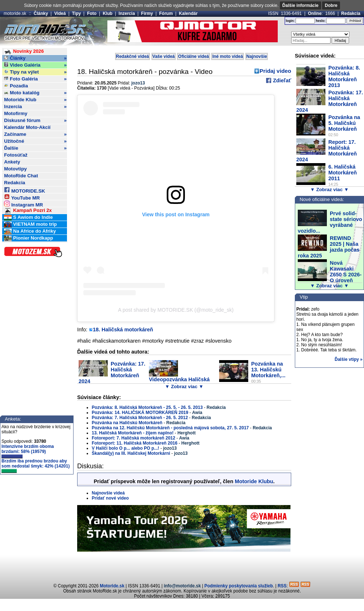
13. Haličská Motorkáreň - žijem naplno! (133, 433)
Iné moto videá (227, 56)
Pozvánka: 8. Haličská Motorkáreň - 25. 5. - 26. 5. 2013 (147, 407)
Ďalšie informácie (300, 5)
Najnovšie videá (108, 493)
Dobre (331, 5)
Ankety (12, 162)
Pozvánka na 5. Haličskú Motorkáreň (344, 123)
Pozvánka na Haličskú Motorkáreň (127, 423)
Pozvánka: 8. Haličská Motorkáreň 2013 (344, 76)
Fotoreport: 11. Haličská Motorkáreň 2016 (134, 443)
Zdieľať (281, 80)
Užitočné (35, 141)
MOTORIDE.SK (24, 190)
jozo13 (138, 83)
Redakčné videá (133, 56)
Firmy (147, 13)
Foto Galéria (35, 79)
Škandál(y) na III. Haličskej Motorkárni (132, 453)
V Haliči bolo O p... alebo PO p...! (125, 448)
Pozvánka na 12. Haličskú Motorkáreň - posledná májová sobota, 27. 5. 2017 (170, 428)
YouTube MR (22, 197)
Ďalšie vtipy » (349, 359)
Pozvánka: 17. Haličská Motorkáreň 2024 (112, 372)
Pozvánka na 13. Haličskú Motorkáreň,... (268, 370)
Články (41, 13)
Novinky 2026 (24, 52)
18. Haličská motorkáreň (123, 330)
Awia (197, 413)
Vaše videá (164, 56)
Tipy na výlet (35, 72)
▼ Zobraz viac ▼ (184, 387)
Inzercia (127, 13)
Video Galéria (35, 65)
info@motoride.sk (182, 586)
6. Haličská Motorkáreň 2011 (343, 173)
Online (315, 13)
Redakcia (351, 13)
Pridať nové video (110, 498)
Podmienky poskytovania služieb (238, 586)
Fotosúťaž (16, 155)
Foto (92, 13)
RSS (282, 586)
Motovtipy (15, 169)
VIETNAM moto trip (30, 224)
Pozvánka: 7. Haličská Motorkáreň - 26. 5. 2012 (140, 418)
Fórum (166, 13)
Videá (60, 13)
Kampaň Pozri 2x (28, 211)
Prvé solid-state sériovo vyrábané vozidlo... (330, 222)
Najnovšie (257, 56)
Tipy (76, 13)
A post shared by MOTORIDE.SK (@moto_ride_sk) (176, 310)
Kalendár (188, 13)
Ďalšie (35, 148)
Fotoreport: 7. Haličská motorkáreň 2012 (133, 438)
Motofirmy (16, 113)
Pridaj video (275, 71)
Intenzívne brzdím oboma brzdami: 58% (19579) (28, 451)
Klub (108, 13)
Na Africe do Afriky (30, 231)
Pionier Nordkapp (29, 238)
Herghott (186, 433)
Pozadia (16, 86)
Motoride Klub (35, 100)
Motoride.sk (112, 586)
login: (290, 21)
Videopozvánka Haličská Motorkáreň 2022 (179, 382)
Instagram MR (23, 204)
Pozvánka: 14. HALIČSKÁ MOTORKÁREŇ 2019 (140, 413)
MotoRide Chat (21, 176)
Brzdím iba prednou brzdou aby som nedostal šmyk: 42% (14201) (35, 466)
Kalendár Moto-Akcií (27, 127)
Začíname (35, 134)
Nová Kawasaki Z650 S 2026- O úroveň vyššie (330, 275)
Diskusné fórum (35, 121)
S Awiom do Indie (28, 218)
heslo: (321, 21)
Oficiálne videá (193, 56)
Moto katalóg (35, 93)
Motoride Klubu (254, 481)
